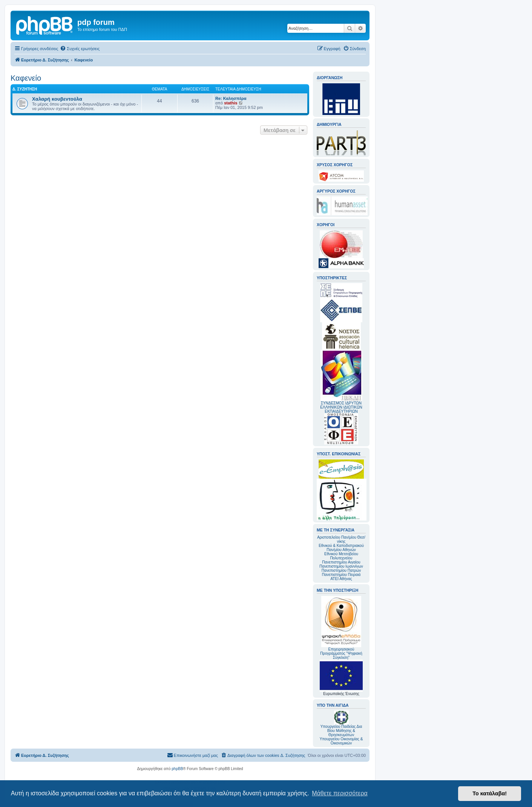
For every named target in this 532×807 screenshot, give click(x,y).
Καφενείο (26, 78)
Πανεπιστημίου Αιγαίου (341, 562)
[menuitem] (80, 49)
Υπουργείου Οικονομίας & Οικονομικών (341, 741)
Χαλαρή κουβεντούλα (57, 99)
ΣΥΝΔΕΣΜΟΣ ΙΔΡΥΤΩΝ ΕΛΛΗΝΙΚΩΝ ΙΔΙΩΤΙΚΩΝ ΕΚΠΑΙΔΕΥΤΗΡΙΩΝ (341, 407)
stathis (231, 103)
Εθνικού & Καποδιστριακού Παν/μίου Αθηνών (341, 548)
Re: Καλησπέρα (231, 98)
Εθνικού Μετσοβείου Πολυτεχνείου (341, 556)
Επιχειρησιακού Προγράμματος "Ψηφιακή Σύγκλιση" (341, 628)
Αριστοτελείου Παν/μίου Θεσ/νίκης (341, 539)
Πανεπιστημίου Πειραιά (341, 575)
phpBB (177, 769)
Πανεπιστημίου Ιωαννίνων (341, 566)
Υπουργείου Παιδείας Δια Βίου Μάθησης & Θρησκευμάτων (341, 731)
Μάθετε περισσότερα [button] (340, 793)
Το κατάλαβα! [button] (490, 793)
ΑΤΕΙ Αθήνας (341, 579)
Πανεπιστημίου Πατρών (341, 570)
